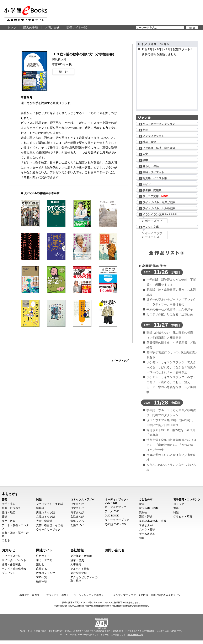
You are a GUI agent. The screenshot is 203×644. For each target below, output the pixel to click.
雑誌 (39, 499)
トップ (12, 27)
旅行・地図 (9, 512)
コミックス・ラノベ (83, 499)
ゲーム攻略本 (147, 534)
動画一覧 (42, 582)
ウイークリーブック (48, 529)
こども (6, 540)
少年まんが (77, 504)
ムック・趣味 (147, 529)
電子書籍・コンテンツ (187, 499)
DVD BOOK (112, 516)
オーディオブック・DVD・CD (117, 501)
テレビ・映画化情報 (14, 569)
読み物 (143, 512)
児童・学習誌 (44, 521)
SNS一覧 (42, 577)
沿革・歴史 (77, 560)
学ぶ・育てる (44, 560)
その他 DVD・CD (115, 524)
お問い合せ (52, 27)
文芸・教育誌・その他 (50, 525)
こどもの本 (146, 499)
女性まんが (77, 517)
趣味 (5, 517)
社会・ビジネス (11, 508)
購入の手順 (31, 27)
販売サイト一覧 (77, 27)
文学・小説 (9, 504)
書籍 (5, 499)
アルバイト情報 (80, 569)
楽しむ (40, 564)
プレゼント (9, 573)
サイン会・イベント (14, 560)
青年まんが (77, 512)
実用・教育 (9, 521)
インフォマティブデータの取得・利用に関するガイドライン (147, 595)
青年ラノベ (77, 521)
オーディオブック (116, 507)
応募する (42, 569)
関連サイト (44, 550)
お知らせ (9, 550)
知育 (142, 538)
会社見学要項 (79, 573)
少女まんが (77, 508)
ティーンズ (152, 237)
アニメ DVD (112, 511)
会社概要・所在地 (81, 556)
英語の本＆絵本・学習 (153, 521)
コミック (179, 504)
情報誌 (40, 508)
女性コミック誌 (46, 517)
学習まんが (146, 525)
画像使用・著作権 (29, 595)
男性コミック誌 (46, 512)
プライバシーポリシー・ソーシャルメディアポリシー (76, 595)
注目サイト (43, 556)
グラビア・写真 (183, 517)
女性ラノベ (77, 525)
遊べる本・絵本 (148, 508)
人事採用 (76, 564)
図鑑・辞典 (146, 517)
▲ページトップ (120, 361)
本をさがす (10, 494)
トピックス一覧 (11, 556)
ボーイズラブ (154, 221)
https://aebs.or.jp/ (135, 635)
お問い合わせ (115, 550)
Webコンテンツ (46, 573)
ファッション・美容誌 (50, 504)
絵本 (142, 504)
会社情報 (77, 550)
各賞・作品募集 (11, 564)
